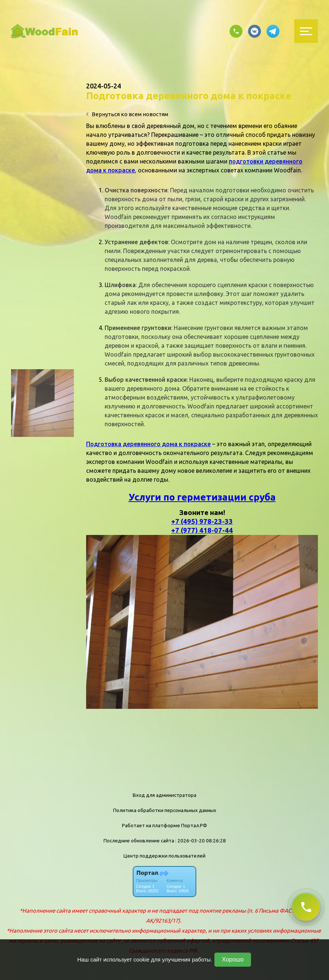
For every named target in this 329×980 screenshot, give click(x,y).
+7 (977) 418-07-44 (202, 530)
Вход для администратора (164, 795)
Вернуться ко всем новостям (127, 114)
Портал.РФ (194, 825)
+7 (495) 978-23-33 (202, 521)
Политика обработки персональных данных (165, 810)
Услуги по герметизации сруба (202, 497)
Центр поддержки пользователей (164, 856)
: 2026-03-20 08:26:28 (201, 841)
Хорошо (233, 959)
